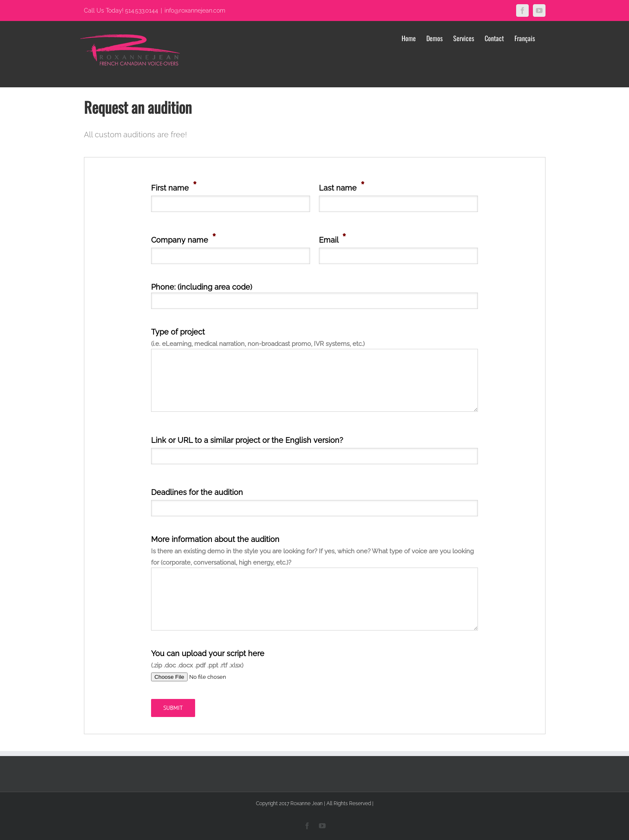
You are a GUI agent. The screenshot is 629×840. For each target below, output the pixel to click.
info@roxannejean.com (195, 10)
